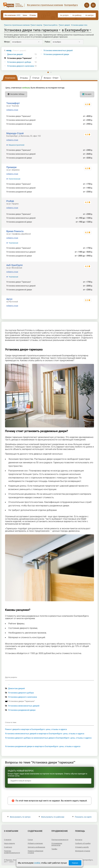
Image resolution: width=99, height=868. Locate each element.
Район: (48, 42)
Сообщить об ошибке (83, 843)
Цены (25, 15)
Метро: (7, 42)
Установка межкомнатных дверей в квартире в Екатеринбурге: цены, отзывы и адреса (45, 734)
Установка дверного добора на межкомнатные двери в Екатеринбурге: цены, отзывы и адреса (48, 738)
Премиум (11, 167)
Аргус (9, 299)
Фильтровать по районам (51, 817)
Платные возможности (60, 840)
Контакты (79, 840)
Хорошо (75, 863)
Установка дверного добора (19, 62)
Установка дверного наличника (21, 66)
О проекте (8, 840)
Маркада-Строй (15, 133)
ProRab (10, 201)
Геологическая (14, 179)
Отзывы (33, 15)
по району (77, 15)
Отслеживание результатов (57, 844)
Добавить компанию (35, 843)
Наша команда (9, 843)
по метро (89, 15)
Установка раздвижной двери (22, 710)
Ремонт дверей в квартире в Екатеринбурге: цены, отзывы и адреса (36, 729)
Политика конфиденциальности (12, 852)
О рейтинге (8, 847)
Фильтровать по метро (19, 817)
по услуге (64, 15)
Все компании (13, 15)
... (9, 684)
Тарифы (54, 849)
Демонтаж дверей (15, 54)
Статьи (30, 840)
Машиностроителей (16, 145)
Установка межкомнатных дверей (24, 706)
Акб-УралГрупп (14, 265)
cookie (37, 863)
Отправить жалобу (82, 847)
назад (16, 51)
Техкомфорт (13, 103)
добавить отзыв (12, 110)
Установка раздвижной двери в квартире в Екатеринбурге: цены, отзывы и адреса (43, 746)
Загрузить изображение (36, 847)
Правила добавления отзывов (35, 852)
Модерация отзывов (83, 851)
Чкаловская (13, 243)
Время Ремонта (15, 231)
